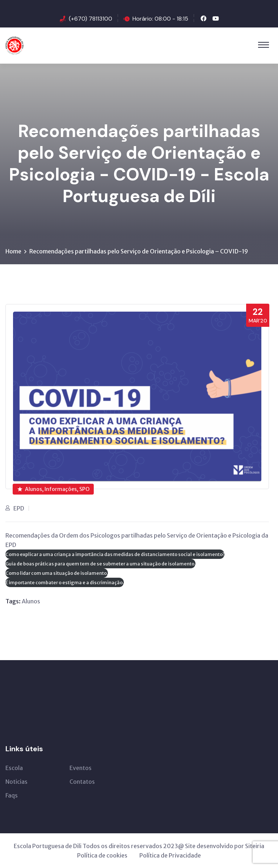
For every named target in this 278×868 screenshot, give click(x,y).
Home (13, 251)
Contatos (82, 782)
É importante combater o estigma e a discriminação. (65, 582)
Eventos (81, 768)
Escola (14, 768)
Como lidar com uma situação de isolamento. (57, 573)
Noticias (16, 782)
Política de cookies (102, 855)
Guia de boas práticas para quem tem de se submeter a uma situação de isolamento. (100, 564)
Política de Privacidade (170, 855)
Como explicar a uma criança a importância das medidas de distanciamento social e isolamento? (115, 554)
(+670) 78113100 (90, 19)
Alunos (31, 601)
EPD (19, 508)
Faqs (12, 795)
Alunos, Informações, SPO (53, 489)
